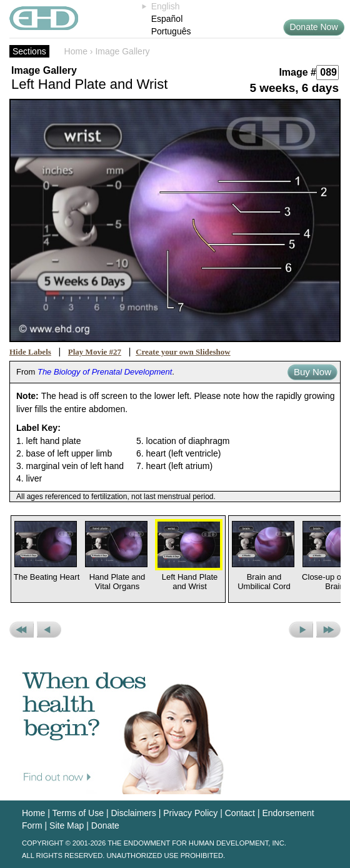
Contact (240, 813)
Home (76, 51)
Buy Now (312, 372)
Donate (105, 825)
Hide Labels (30, 352)
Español (167, 19)
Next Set (328, 630)
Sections (29, 51)
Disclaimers (133, 813)
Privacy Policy (190, 813)
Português (171, 31)
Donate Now (313, 27)
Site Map (67, 825)
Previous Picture (49, 630)
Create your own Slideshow (183, 352)
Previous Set (22, 630)
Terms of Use (78, 813)
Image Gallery (122, 51)
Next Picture (301, 630)
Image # (297, 72)
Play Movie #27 (95, 352)
